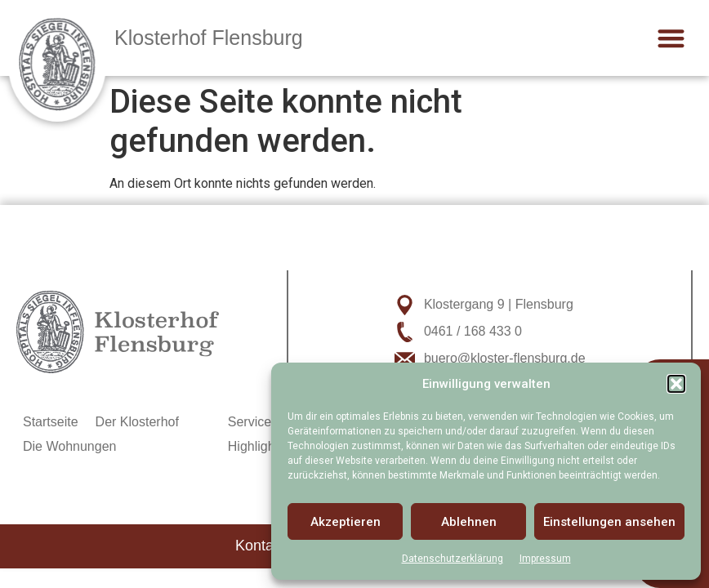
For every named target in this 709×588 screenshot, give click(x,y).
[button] (676, 384)
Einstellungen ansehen (609, 522)
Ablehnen (469, 522)
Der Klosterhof (137, 422)
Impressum (545, 559)
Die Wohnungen (69, 446)
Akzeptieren (346, 522)
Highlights (256, 446)
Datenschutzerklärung (453, 559)
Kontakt (260, 546)
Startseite (51, 422)
